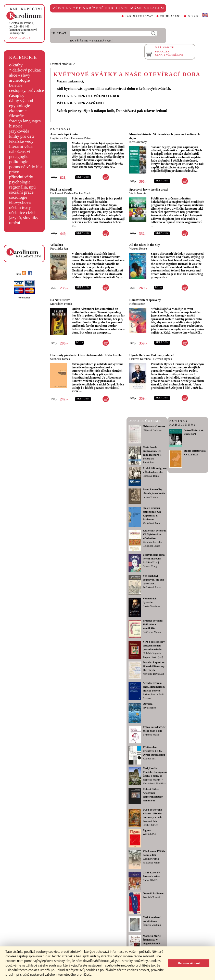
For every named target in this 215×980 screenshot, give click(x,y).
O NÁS (193, 16)
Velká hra (57, 245)
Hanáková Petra (81, 138)
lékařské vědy (21, 141)
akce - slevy (20, 75)
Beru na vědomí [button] (189, 963)
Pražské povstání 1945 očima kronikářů (153, 624)
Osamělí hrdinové (153, 893)
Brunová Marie (151, 735)
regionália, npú (22, 187)
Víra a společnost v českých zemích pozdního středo (154, 646)
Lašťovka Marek (152, 632)
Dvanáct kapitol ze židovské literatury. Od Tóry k (154, 666)
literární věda (21, 146)
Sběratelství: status (154, 426)
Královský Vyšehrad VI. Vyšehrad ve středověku (155, 534)
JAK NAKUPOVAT (140, 16)
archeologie (20, 80)
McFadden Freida (61, 304)
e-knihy (16, 65)
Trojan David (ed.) (153, 657)
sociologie (18, 197)
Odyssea (148, 704)
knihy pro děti (22, 136)
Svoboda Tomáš (60, 359)
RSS (21, 274)
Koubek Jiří (149, 759)
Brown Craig (150, 566)
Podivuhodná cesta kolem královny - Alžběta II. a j (154, 559)
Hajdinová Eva (59, 138)
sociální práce (21, 192)
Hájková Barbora (152, 430)
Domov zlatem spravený (145, 300)
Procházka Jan (59, 249)
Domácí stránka (61, 64)
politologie (19, 162)
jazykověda (19, 131)
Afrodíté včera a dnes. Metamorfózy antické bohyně (154, 687)
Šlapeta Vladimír (152, 925)
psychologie (20, 182)
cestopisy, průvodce (27, 90)
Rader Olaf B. (150, 880)
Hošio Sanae (137, 304)
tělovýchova (20, 202)
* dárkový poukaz (25, 70)
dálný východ (21, 101)
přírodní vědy (21, 177)
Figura (147, 830)
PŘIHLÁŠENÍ (171, 16)
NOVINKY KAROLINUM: (182, 423)
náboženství (20, 152)
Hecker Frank (83, 193)
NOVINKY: (60, 129)
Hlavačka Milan (151, 863)
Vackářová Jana (151, 523)
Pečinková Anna (152, 587)
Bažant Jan (149, 694)
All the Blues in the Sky (145, 245)
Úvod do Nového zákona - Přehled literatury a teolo (153, 813)
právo (14, 172)
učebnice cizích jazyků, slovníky (24, 215)
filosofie (17, 116)
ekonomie (18, 111)
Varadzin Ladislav (153, 542)
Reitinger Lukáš (151, 546)
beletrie (16, 85)
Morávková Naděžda (154, 783)
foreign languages (25, 121)
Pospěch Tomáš (151, 897)
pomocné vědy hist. (26, 167)
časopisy (17, 96)
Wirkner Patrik (151, 859)
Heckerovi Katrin (61, 193)
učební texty (20, 207)
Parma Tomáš (150, 497)
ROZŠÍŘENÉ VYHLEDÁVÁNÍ (91, 41)
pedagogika (19, 157)
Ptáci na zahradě (61, 190)
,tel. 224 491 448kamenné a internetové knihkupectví (23, 28)
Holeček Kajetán (152, 653)
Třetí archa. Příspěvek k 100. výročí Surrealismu (154, 751)
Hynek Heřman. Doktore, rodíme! (151, 355)
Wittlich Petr (150, 834)
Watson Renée (138, 249)
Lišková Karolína (140, 359)
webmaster (24, 298)
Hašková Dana (151, 476)
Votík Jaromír (138, 193)
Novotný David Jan (153, 674)
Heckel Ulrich (150, 825)
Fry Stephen (149, 708)
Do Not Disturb (60, 300)
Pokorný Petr (150, 821)
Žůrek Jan (148, 462)
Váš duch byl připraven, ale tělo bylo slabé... (153, 580)
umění (15, 223)
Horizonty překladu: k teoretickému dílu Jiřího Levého (86, 355)
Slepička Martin (151, 780)
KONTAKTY (21, 38)
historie (16, 126)
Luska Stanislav (151, 606)
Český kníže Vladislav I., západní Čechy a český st (155, 772)
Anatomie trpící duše (64, 134)
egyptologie (20, 106)
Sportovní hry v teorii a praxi (148, 190)
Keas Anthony (138, 142)
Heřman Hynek (163, 359)
